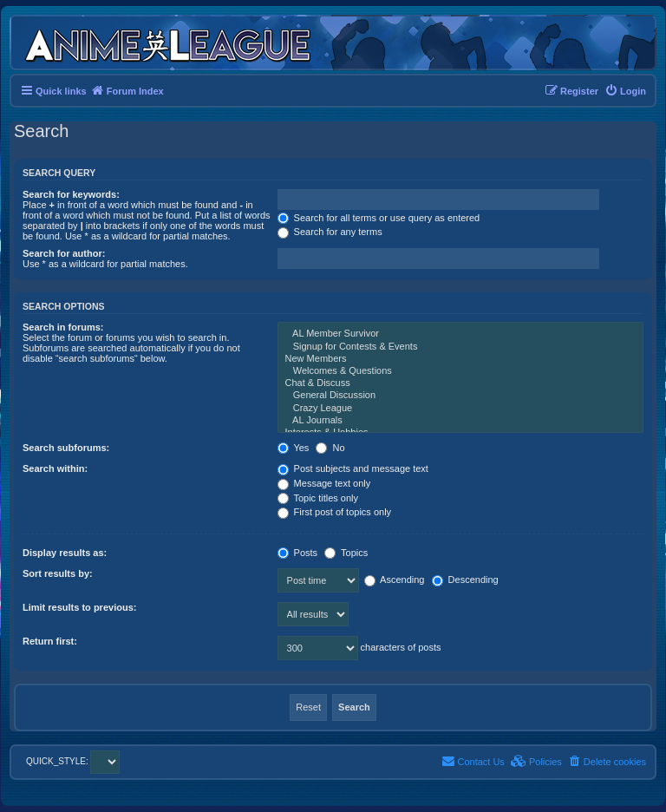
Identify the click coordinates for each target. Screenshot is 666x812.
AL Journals (460, 421)
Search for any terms (330, 232)
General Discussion (460, 396)
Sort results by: (58, 573)
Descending (465, 580)
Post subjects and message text (353, 468)
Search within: (55, 468)
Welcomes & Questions (460, 371)
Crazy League (460, 409)
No (330, 448)
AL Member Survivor (460, 334)
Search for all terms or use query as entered (379, 218)
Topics (346, 553)
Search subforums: (66, 448)
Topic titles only (318, 498)
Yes (294, 448)
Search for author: (64, 253)
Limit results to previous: (79, 607)
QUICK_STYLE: (73, 761)
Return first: (50, 641)
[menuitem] (625, 91)
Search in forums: (63, 327)
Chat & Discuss (460, 383)
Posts (298, 553)
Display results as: (65, 553)
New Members (460, 359)
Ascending (395, 580)
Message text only (324, 483)
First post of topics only (335, 512)
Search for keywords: (71, 194)
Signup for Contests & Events (460, 347)
